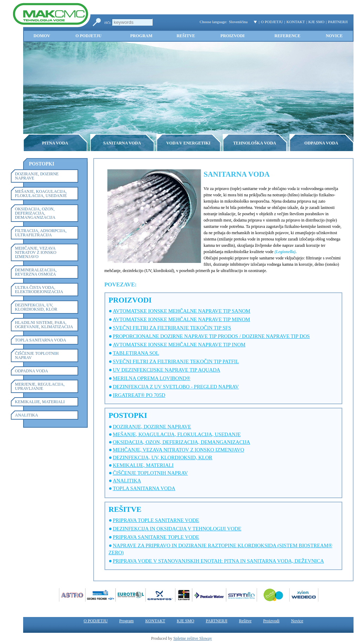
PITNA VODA (55, 143)
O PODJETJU (272, 22)
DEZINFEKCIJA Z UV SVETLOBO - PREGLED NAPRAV (176, 387)
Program (141, 36)
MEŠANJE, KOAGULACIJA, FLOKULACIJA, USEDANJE (41, 194)
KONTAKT (296, 22)
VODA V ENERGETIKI (188, 143)
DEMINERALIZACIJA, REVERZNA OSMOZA (36, 272)
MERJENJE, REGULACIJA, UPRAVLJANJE (40, 386)
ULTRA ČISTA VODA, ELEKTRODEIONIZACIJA (39, 290)
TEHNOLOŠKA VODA (255, 143)
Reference (287, 36)
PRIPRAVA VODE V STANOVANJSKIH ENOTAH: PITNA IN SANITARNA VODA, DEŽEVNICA (219, 561)
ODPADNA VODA (321, 143)
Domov (42, 36)
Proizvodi (232, 36)
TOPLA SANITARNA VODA (41, 340)
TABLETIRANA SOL (136, 353)
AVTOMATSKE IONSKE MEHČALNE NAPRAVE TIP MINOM (181, 319)
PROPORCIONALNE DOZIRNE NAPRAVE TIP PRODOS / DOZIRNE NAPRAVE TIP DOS (211, 336)
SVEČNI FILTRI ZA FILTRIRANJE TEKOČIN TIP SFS (172, 328)
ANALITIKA (27, 415)
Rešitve (186, 36)
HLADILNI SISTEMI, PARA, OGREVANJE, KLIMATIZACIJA (44, 325)
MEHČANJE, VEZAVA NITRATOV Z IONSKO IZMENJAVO (36, 252)
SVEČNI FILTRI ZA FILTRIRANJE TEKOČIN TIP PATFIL (176, 361)
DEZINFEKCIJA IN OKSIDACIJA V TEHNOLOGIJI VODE (177, 529)
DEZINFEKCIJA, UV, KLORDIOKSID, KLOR (36, 307)
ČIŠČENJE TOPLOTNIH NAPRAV (37, 355)
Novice (334, 36)
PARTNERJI (338, 22)
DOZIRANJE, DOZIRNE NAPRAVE (37, 176)
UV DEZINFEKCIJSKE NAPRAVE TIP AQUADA (167, 370)
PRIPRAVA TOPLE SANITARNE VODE (156, 520)
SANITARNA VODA (122, 143)
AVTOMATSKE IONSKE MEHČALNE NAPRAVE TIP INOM (179, 345)
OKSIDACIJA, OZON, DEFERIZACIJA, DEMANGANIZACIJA (35, 213)
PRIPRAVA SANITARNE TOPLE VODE (156, 537)
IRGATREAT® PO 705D (139, 395)
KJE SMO (316, 22)
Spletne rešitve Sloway (193, 638)
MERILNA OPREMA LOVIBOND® (152, 378)
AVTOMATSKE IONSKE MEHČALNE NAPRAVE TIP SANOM (182, 311)
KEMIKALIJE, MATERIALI (40, 402)
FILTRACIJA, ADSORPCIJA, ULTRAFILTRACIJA (41, 233)
